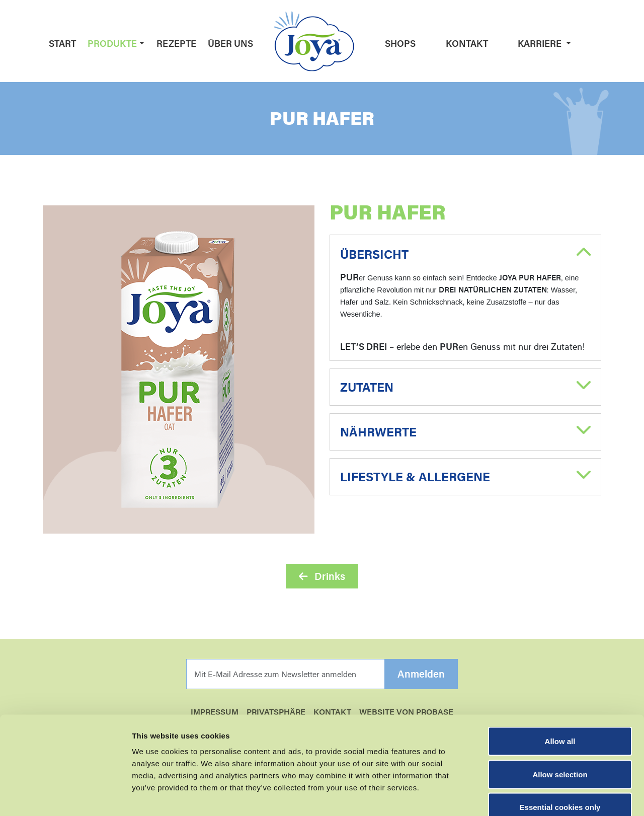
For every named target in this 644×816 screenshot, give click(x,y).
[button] (141, 43)
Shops (400, 43)
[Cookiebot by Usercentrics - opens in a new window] (65, 796)
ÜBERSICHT (374, 254)
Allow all (560, 684)
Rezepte (176, 43)
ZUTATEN (367, 387)
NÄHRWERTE (378, 432)
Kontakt (467, 43)
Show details (528, 796)
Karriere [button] (541, 43)
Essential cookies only (560, 750)
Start (62, 43)
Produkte (112, 43)
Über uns (230, 43)
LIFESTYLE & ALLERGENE (415, 477)
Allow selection (560, 717)
